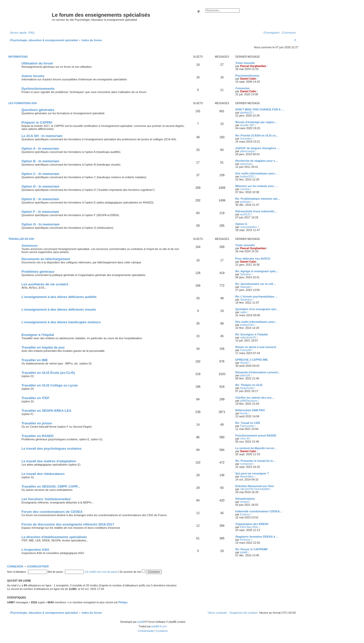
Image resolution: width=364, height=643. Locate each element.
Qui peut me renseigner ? (252, 473)
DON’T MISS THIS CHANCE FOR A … (260, 109)
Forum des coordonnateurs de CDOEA (52, 512)
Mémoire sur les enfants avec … (257, 186)
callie (243, 312)
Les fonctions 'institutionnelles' (46, 499)
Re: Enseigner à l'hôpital (252, 334)
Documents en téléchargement (46, 259)
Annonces (30, 246)
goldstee (245, 202)
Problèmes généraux (38, 272)
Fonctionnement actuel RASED (256, 435)
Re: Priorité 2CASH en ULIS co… (257, 135)
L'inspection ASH (35, 550)
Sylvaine (245, 274)
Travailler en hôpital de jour (43, 347)
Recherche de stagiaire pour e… (257, 161)
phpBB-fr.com (159, 626)
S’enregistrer (38, 566)
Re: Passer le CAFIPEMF (252, 549)
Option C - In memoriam (40, 174)
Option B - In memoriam (40, 161)
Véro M (245, 439)
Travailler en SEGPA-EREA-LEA (47, 411)
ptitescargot (247, 151)
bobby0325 (247, 176)
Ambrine (245, 540)
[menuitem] (31, 33)
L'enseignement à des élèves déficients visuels (59, 309)
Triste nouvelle (245, 63)
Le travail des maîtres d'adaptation (49, 461)
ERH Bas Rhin (249, 527)
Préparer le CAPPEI (37, 122)
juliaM (244, 552)
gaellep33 (246, 112)
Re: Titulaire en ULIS (249, 385)
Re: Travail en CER (248, 423)
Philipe (123, 602)
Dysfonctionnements (38, 89)
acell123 (245, 214)
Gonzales (246, 139)
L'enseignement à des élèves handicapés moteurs (61, 322)
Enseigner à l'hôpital (38, 335)
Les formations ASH (22, 103)
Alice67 (245, 363)
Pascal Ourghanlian (253, 66)
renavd (244, 502)
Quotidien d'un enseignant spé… (257, 309)
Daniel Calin (248, 79)
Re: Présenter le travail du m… (256, 461)
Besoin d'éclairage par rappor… (256, 122)
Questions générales (38, 110)
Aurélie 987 (247, 125)
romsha (245, 189)
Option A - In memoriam (40, 148)
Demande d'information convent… (258, 372)
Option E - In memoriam (40, 199)
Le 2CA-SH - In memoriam (42, 136)
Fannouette (247, 426)
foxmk (244, 413)
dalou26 (245, 375)
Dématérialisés (245, 499)
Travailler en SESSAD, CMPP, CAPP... (51, 486)
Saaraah (245, 287)
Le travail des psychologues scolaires (51, 449)
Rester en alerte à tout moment (256, 347)
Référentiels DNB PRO (250, 410)
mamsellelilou (249, 227)
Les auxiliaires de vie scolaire (45, 284)
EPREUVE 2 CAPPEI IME (252, 360)
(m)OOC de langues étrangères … (258, 148)
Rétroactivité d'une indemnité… (256, 211)
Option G (241, 224)
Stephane (246, 300)
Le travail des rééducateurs (43, 474)
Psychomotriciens (247, 76)
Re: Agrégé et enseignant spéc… (257, 271)
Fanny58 (246, 350)
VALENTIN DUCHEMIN (255, 489)
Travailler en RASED (38, 436)
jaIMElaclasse (249, 401)
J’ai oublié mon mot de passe (101, 572)
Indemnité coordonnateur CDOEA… (259, 511)
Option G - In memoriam (40, 224)
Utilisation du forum (37, 63)
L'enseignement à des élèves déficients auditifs (59, 297)
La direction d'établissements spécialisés (54, 537)
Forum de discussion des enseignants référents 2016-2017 (68, 524)
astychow (246, 164)
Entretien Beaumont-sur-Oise (255, 486)
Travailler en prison (37, 423)
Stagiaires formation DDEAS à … (257, 537)
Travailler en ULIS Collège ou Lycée (50, 385)
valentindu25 (248, 337)
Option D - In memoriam (40, 186)
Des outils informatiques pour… (256, 173)
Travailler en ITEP (35, 398)
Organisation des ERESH (252, 524)
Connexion (243, 88)
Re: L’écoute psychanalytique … (257, 296)
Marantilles (247, 476)
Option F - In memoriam (40, 212)
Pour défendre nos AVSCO (253, 259)
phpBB (141, 622)
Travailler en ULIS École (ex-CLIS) (48, 373)
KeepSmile (247, 388)
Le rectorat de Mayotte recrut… (256, 448)
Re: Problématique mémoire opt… (258, 199)
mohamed (246, 464)
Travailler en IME (35, 360)
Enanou (245, 514)
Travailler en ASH (21, 239)
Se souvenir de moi (132, 572)
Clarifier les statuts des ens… (255, 398)
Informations (18, 57)
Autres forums (33, 76)
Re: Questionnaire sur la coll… (256, 284)
